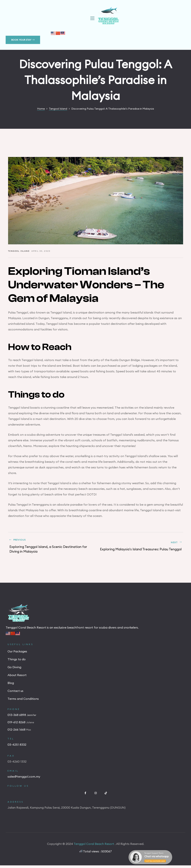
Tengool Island (19, 251)
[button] (23, 40)
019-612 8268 (17, 725)
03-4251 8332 (17, 747)
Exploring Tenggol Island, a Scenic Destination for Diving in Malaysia (51, 548)
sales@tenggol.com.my (24, 779)
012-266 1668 (17, 732)
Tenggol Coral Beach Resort (94, 846)
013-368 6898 (17, 717)
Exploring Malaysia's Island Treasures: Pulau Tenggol (140, 548)
